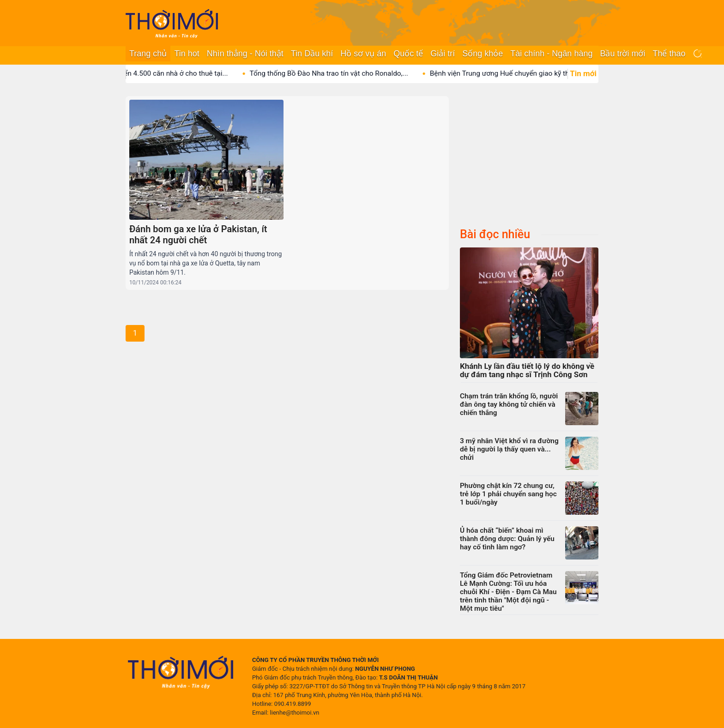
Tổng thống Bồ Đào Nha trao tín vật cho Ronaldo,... (338, 73)
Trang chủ (148, 54)
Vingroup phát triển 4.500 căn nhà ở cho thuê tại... (159, 73)
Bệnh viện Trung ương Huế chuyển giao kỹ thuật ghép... (525, 73)
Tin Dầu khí (312, 54)
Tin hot (187, 54)
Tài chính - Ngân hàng (551, 54)
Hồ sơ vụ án (363, 54)
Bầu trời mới (622, 54)
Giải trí (443, 54)
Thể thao (669, 54)
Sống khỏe (483, 54)
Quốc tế (408, 54)
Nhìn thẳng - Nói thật (245, 54)
